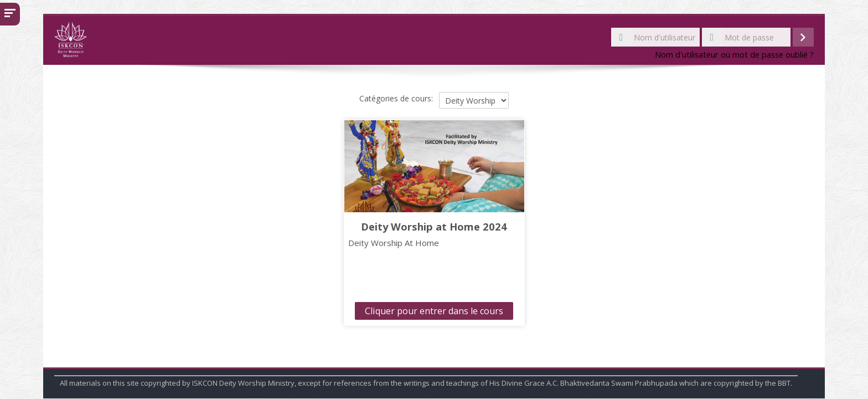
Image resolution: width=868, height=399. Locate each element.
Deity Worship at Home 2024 (434, 226)
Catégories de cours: (396, 98)
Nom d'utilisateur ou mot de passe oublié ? (734, 55)
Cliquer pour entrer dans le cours (434, 311)
